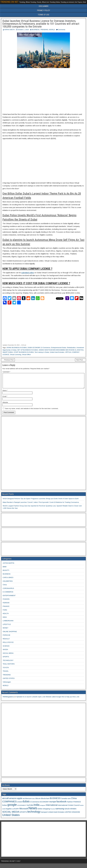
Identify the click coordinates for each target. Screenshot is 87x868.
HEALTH (6, 616)
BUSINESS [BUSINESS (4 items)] (55, 801)
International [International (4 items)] (52, 808)
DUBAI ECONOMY (34, 348)
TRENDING (44, 30)
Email (5, 399)
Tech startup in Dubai (42, 352)
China (5, 588)
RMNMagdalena (8, 700)
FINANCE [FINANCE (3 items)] (77, 805)
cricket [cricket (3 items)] (20, 805)
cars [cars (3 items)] (69, 801)
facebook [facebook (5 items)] (61, 804)
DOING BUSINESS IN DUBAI (17, 348)
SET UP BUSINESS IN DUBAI (28, 350)
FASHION (6, 602)
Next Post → (80, 360)
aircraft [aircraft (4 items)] (5, 801)
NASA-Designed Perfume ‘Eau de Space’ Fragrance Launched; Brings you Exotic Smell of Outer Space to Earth (41, 501)
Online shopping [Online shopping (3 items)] (44, 812)
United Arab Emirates (57, 352)
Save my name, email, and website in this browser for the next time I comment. (32, 411)
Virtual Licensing (16, 355)
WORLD (52, 30)
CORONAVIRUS (8, 591)
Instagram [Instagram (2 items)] (43, 808)
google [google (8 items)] (12, 808)
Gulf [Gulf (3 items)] (28, 808)
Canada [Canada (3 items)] (64, 801)
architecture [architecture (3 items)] (27, 801)
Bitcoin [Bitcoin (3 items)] (38, 801)
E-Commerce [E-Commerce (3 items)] (35, 805)
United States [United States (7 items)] (11, 818)
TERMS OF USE (43, 15)
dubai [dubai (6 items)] (26, 804)
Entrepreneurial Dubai (59, 348)
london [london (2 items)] (82, 808)
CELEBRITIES (8, 584)
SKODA (5, 652)
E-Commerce (46, 348)
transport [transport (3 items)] (44, 815)
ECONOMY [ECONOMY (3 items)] (45, 805)
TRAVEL (6, 674)
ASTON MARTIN (8, 566)
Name (5, 393)
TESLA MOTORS (9, 667)
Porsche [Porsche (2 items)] (53, 812)
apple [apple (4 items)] (20, 801)
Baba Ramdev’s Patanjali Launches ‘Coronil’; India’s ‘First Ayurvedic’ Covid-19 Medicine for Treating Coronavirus (41, 505)
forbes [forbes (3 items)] (5, 808)
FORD (5, 613)
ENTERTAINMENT (9, 598)
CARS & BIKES (8, 580)
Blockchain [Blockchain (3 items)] (45, 801)
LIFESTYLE (7, 627)
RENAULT (6, 642)
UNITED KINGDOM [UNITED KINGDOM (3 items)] (72, 815)
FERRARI (6, 606)
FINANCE (6, 609)
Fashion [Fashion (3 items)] (70, 805)
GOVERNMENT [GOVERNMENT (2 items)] (22, 808)
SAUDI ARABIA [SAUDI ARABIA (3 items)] (70, 812)
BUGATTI (6, 573)
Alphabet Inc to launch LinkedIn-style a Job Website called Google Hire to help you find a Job (48, 700)
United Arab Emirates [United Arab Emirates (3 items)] (56, 815)
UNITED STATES (9, 681)
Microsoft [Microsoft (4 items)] (24, 811)
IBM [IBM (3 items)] (32, 808)
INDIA (5, 620)
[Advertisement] (43, 91)
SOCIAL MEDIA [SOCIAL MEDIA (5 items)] (11, 815)
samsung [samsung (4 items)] (60, 811)
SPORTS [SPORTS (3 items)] (23, 815)
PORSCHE (6, 638)
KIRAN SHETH (9, 30)
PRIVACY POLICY (44, 10)
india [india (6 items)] (37, 808)
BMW (5, 570)
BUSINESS (36, 30)
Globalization (71, 348)
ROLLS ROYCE (8, 645)
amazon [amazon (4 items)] (13, 801)
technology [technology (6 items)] (34, 815)
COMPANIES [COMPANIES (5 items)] (9, 804)
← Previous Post (8, 360)
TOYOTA (6, 670)
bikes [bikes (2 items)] (34, 801)
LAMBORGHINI (8, 624)
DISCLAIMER (43, 6)
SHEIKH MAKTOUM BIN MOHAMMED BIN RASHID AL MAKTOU (61, 350)
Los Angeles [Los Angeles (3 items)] (7, 812)
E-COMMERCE (8, 595)
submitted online (28, 273)
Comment (6, 372)
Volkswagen (7, 685)
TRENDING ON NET (9, 2)
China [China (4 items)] (74, 801)
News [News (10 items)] (33, 811)
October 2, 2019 (23, 30)
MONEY (6, 631)
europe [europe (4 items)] (53, 804)
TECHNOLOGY (8, 663)
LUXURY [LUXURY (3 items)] (15, 812)
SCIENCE (6, 649)
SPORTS (6, 660)
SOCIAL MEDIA (8, 656)
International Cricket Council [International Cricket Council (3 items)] (69, 808)
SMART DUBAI (8, 352)
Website (5, 405)
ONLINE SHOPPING (10, 634)
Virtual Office (26, 355)
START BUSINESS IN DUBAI (24, 352)
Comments (62, 30)
